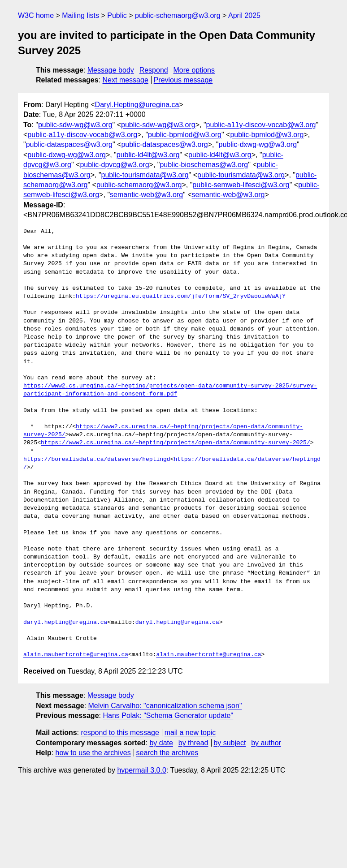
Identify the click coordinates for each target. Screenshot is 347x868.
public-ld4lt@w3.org (148, 155)
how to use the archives (93, 753)
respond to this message (120, 733)
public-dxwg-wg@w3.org (258, 144)
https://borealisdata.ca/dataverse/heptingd (97, 460)
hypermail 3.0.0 (141, 770)
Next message (126, 80)
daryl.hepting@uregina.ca (65, 623)
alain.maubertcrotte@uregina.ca (76, 655)
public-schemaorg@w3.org (178, 15)
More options (194, 70)
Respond (154, 70)
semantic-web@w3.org (146, 195)
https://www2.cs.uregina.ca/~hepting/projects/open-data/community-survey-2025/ (176, 443)
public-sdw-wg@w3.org (75, 125)
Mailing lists (80, 15)
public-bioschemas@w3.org (204, 165)
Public (117, 15)
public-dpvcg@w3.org (114, 165)
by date (161, 743)
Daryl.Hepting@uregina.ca (137, 105)
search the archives (167, 753)
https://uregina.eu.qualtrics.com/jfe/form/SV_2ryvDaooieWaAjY (181, 296)
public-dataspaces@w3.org (69, 144)
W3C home (36, 15)
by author (266, 743)
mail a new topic (190, 733)
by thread (193, 743)
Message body (111, 70)
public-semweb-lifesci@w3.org (241, 185)
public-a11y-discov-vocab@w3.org (261, 125)
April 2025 (244, 15)
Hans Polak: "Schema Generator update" (168, 715)
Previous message (183, 80)
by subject (230, 743)
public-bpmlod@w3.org (185, 135)
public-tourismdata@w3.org (145, 175)
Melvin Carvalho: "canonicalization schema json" (165, 706)
